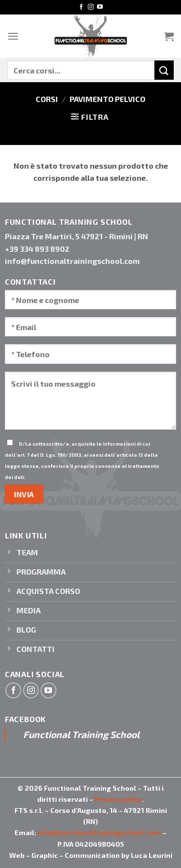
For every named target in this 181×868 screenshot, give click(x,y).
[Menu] (13, 36)
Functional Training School (81, 734)
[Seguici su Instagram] (91, 7)
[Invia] (164, 70)
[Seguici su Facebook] (81, 7)
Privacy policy (118, 799)
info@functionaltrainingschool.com (99, 832)
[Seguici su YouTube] (100, 7)
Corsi (47, 99)
